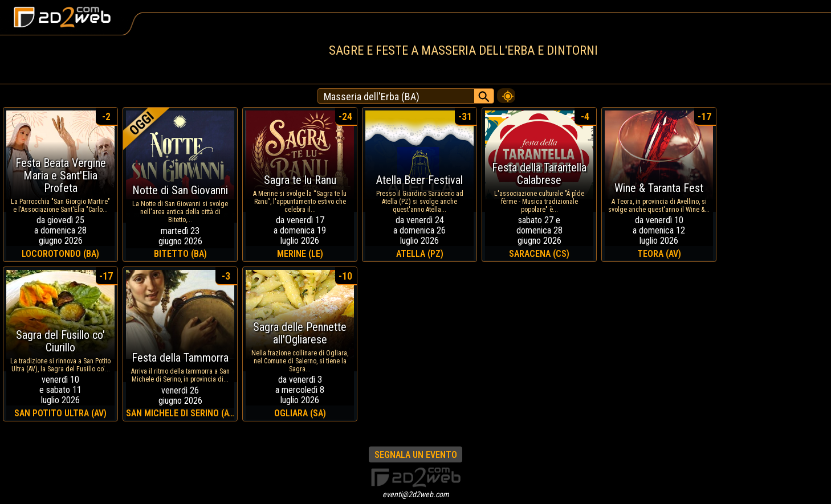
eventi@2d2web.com (416, 494)
